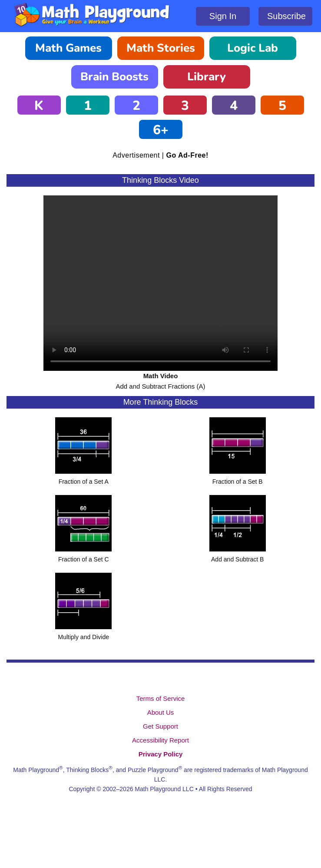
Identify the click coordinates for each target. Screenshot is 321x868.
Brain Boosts (114, 77)
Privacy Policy (161, 754)
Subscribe (286, 16)
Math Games (68, 48)
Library (207, 77)
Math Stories (161, 48)
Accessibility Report (160, 740)
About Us (161, 712)
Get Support (160, 726)
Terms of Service (161, 698)
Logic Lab (253, 48)
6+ (161, 130)
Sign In (223, 16)
